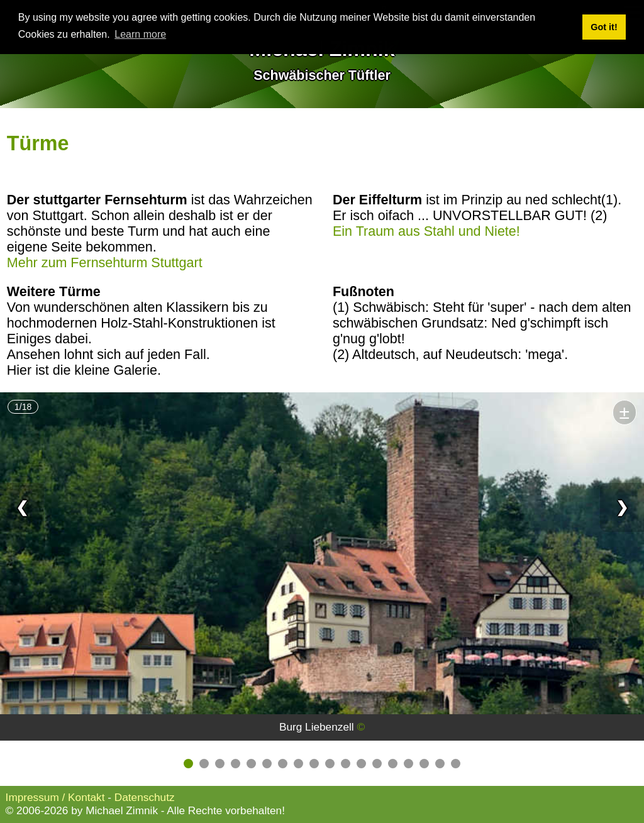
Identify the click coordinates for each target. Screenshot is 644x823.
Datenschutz (145, 797)
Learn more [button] (140, 34)
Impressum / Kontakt (55, 797)
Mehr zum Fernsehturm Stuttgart (105, 263)
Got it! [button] (604, 27)
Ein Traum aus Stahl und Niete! (426, 231)
